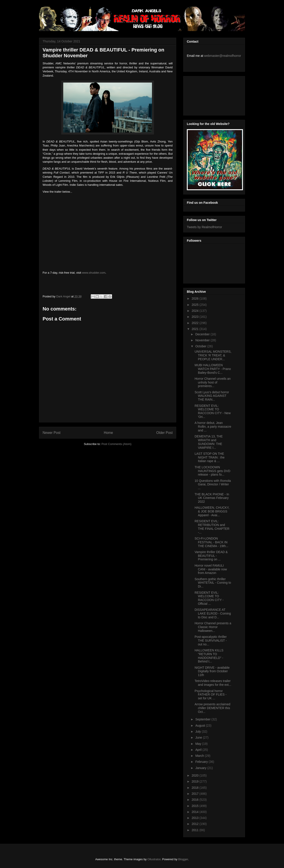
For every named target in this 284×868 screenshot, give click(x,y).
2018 (196, 788)
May (199, 744)
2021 (196, 329)
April (199, 750)
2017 (196, 794)
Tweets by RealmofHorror (204, 227)
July (198, 732)
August (200, 726)
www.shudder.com (94, 273)
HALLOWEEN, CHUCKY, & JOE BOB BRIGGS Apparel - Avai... (212, 511)
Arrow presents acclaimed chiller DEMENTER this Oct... (212, 708)
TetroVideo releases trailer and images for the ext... (213, 683)
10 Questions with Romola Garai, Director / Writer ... (213, 484)
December (203, 334)
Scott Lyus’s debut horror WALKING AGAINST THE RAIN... (212, 396)
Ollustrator (154, 859)
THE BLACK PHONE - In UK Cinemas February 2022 (212, 498)
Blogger (183, 859)
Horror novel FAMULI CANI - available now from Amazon (211, 569)
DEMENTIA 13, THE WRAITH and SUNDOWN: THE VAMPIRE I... (209, 442)
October (201, 346)
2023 (196, 317)
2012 (196, 824)
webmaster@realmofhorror (223, 56)
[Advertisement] (207, 95)
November (203, 340)
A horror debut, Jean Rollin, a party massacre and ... (213, 427)
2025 (196, 305)
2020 (196, 775)
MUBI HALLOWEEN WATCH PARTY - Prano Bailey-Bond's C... (213, 369)
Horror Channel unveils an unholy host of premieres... (213, 382)
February (202, 762)
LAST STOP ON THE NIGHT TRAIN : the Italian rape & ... (210, 457)
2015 (196, 806)
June (199, 738)
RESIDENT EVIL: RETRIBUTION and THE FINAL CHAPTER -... (212, 527)
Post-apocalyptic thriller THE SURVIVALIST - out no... (211, 641)
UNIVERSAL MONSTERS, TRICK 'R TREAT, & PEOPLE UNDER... (213, 355)
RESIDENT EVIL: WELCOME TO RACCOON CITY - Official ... (209, 598)
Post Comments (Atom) (116, 444)
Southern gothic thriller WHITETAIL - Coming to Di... (213, 583)
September (203, 719)
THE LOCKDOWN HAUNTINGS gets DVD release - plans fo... (212, 471)
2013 (196, 818)
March (200, 756)
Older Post (164, 433)
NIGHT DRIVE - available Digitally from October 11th (212, 671)
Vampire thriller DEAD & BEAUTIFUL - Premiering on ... (211, 556)
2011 (196, 830)
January (201, 768)
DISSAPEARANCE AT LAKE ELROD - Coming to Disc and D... (213, 613)
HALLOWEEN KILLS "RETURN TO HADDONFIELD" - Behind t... (209, 656)
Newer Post (52, 433)
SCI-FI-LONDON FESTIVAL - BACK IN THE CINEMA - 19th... (211, 542)
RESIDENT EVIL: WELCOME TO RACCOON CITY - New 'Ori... (213, 411)
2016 (196, 800)
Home (108, 433)
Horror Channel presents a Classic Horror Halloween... (213, 627)
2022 (196, 323)
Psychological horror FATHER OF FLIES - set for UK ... (211, 695)
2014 (196, 812)
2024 (196, 311)
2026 (196, 299)
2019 (196, 781)
